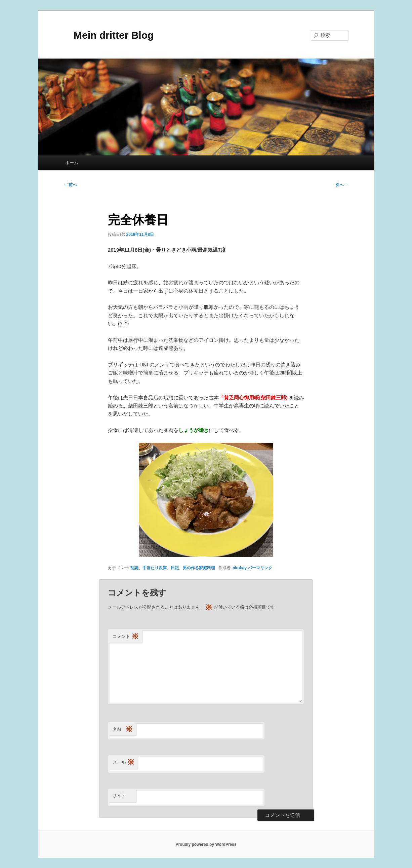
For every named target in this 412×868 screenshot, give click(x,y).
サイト (119, 795)
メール (123, 763)
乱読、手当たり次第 (149, 568)
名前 (123, 730)
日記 (175, 568)
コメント (126, 637)
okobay (240, 568)
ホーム (72, 163)
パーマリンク (260, 568)
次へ (342, 185)
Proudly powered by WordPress (206, 844)
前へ (70, 185)
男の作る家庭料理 (199, 568)
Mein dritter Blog (109, 35)
